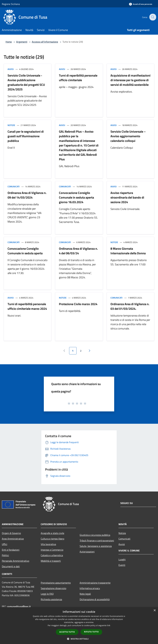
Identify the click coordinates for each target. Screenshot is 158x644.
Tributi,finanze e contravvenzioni (97, 540)
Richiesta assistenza (51, 599)
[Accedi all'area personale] (141, 4)
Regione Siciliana (11, 4)
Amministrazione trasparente (95, 583)
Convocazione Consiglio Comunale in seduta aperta (25, 251)
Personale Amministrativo (16, 561)
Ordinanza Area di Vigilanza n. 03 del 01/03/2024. (130, 306)
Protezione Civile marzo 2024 (78, 304)
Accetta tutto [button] (67, 632)
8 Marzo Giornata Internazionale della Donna (128, 251)
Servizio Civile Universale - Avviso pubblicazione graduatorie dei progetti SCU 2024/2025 (26, 82)
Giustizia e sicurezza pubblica (95, 535)
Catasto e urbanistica (52, 555)
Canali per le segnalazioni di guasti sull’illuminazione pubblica (26, 136)
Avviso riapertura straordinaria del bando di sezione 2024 (127, 197)
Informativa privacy (90, 588)
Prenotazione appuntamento (56, 583)
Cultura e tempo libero (52, 539)
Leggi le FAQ (47, 594)
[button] (79, 639)
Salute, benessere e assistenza (96, 546)
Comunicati (14, 186)
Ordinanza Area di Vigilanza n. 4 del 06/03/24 (78, 251)
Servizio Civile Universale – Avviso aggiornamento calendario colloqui (128, 136)
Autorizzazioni (87, 552)
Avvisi (11, 69)
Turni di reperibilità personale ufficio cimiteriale (78, 78)
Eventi (122, 565)
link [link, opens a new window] (109, 625)
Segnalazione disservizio (53, 588)
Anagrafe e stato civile (52, 533)
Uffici (5, 544)
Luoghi (122, 559)
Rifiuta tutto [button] (91, 632)
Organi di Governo (11, 533)
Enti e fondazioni (11, 550)
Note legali (85, 594)
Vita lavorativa (48, 544)
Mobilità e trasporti (51, 561)
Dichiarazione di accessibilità (95, 599)
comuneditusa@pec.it (19, 606)
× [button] (155, 610)
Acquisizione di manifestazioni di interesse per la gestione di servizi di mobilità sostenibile (130, 80)
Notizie (11, 125)
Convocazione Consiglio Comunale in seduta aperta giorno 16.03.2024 (76, 197)
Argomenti (22, 42)
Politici (5, 555)
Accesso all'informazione (45, 42)
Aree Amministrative (13, 539)
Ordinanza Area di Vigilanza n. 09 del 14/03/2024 (27, 195)
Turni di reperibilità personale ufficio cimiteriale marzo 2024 (27, 306)
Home (9, 42)
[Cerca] (152, 17)
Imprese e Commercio (52, 550)
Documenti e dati (11, 566)
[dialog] (79, 626)
